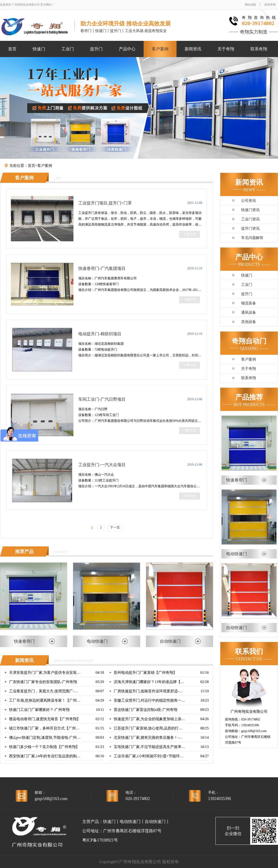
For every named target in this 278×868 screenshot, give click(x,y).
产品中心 (127, 49)
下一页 (115, 528)
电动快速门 (130, 822)
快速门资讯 (250, 210)
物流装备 (249, 303)
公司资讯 (249, 201)
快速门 (39, 49)
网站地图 (250, 5)
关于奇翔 (226, 49)
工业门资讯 (250, 219)
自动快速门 (155, 822)
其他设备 (249, 322)
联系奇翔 (270, 5)
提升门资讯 (250, 228)
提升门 (96, 49)
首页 (12, 49)
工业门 (68, 49)
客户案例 (160, 49)
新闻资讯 (193, 49)
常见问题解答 (252, 238)
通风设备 (249, 312)
